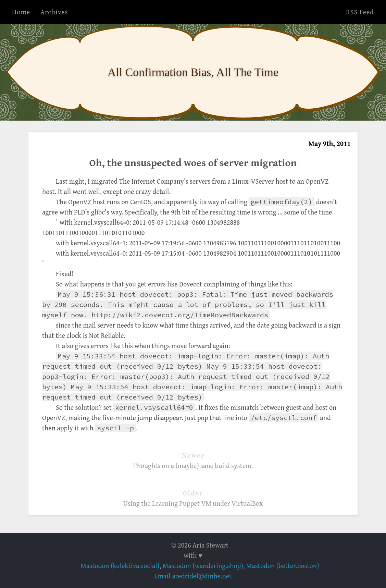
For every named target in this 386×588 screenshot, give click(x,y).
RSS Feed (360, 12)
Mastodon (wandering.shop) (203, 566)
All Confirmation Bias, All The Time (193, 72)
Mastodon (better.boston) (283, 566)
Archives (54, 12)
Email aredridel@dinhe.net (193, 576)
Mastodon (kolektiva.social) (120, 566)
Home (21, 12)
